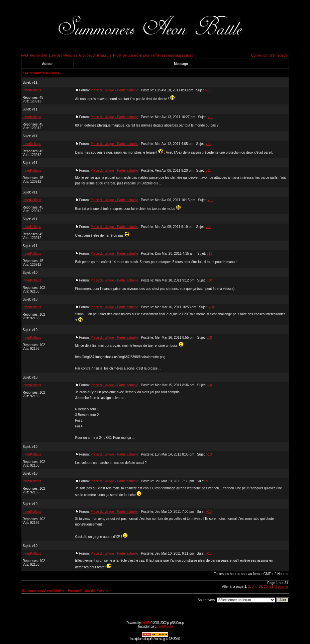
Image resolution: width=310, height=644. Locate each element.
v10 (35, 273)
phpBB (146, 623)
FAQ (25, 55)
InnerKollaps (32, 90)
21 (271, 587)
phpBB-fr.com (164, 626)
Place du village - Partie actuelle (114, 90)
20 (266, 587)
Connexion (259, 55)
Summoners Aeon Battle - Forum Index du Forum (65, 590)
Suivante (282, 587)
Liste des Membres (63, 55)
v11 (35, 83)
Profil (117, 55)
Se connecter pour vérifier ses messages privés (158, 55)
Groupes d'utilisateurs (95, 55)
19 (260, 587)
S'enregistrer (279, 55)
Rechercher (38, 55)
